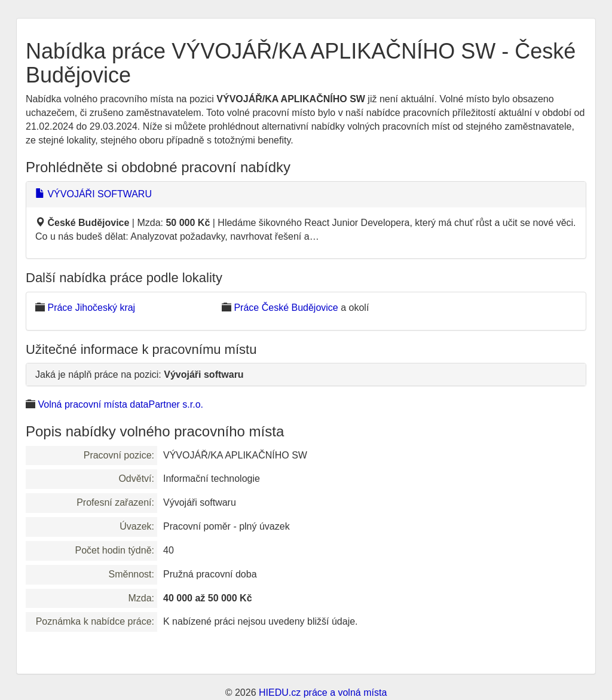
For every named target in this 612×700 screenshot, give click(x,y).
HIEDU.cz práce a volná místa (323, 693)
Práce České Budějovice (286, 308)
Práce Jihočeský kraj (91, 308)
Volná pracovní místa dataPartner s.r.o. (120, 404)
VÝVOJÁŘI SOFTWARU (94, 194)
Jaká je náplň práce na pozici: (140, 375)
